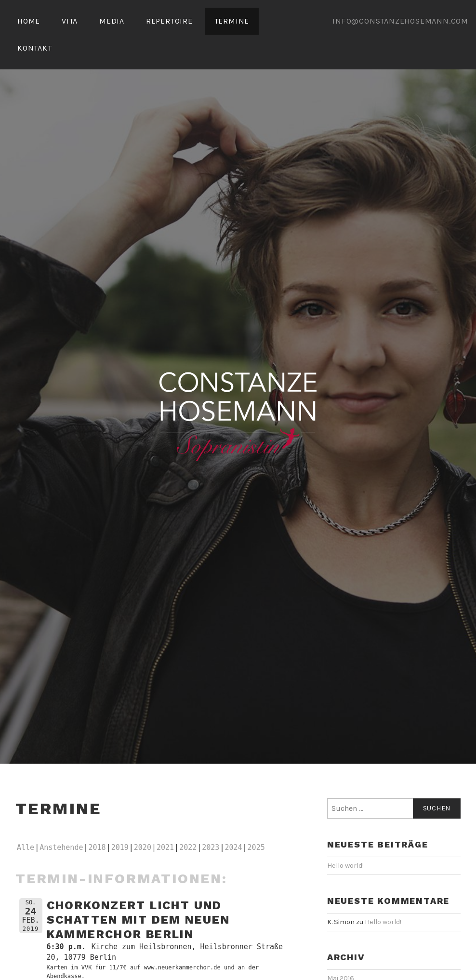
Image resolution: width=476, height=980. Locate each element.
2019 (120, 848)
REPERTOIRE (169, 21)
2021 (165, 848)
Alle (26, 848)
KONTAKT (35, 48)
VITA (70, 21)
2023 (211, 848)
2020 (143, 848)
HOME (29, 21)
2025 (256, 848)
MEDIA (112, 21)
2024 (233, 848)
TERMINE (232, 21)
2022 (188, 848)
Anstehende (61, 848)
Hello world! (345, 866)
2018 (97, 848)
